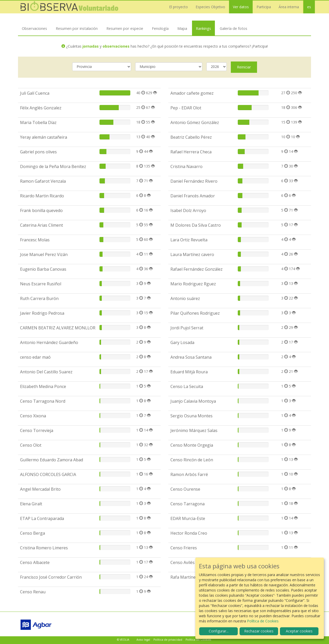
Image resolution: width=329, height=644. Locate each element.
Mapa (182, 28)
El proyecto (179, 7)
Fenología (160, 28)
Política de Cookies (198, 640)
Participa (264, 7)
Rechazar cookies (259, 631)
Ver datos (241, 7)
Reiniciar (244, 67)
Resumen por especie (125, 28)
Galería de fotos (234, 28)
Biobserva (69, 7)
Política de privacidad (168, 640)
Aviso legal (143, 640)
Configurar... (219, 631)
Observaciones (34, 28)
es (309, 7)
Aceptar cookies (299, 631)
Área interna (289, 7)
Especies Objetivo (210, 7)
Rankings (203, 28)
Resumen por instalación (77, 28)
